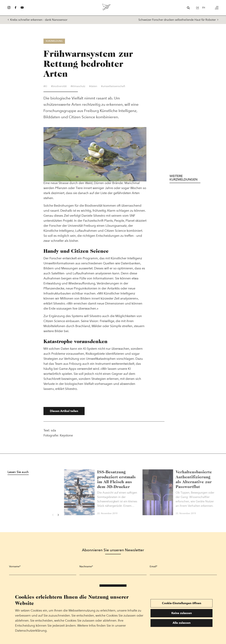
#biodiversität (59, 87)
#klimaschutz (78, 87)
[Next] (58, 515)
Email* (153, 566)
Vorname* (15, 566)
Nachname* (86, 566)
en (204, 8)
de (198, 8)
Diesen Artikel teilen (64, 411)
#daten (93, 87)
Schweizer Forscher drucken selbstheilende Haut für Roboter (178, 20)
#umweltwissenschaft (113, 87)
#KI (45, 87)
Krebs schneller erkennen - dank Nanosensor (37, 20)
